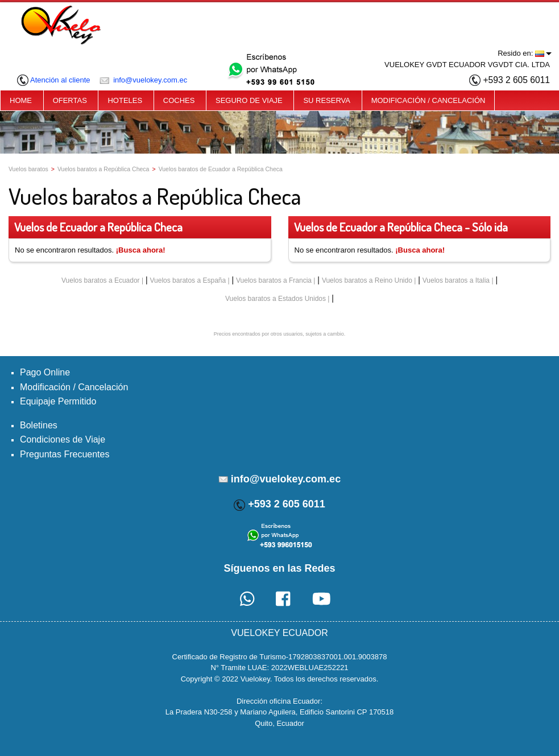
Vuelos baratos (28, 169)
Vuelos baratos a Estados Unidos (276, 299)
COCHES (179, 100)
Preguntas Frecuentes (65, 454)
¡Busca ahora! (141, 250)
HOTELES (125, 100)
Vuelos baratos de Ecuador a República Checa (221, 169)
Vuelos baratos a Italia (456, 280)
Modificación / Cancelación (74, 387)
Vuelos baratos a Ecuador (101, 280)
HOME (21, 100)
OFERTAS (70, 100)
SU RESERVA (327, 100)
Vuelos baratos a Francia (274, 280)
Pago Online (45, 372)
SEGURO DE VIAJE (249, 100)
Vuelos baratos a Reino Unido (367, 280)
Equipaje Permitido (58, 401)
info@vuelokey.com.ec (144, 80)
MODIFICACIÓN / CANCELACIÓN (428, 100)
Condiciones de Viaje (63, 439)
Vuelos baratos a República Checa (103, 169)
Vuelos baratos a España (188, 280)
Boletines (39, 425)
